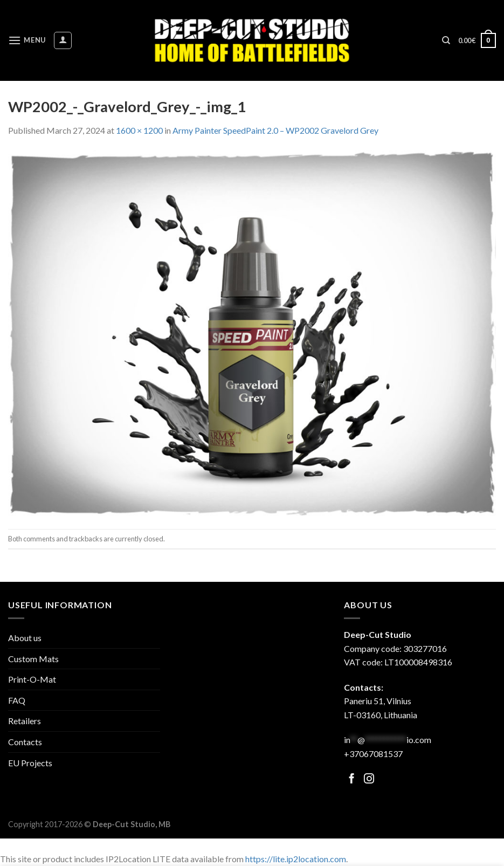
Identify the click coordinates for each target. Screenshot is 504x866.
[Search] (446, 40)
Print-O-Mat (32, 679)
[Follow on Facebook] (352, 779)
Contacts (25, 742)
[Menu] (27, 40)
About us (25, 638)
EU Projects (30, 763)
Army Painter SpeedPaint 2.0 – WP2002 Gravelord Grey (275, 130)
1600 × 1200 (139, 130)
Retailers (25, 721)
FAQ (17, 700)
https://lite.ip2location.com (296, 859)
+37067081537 (373, 754)
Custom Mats (33, 659)
